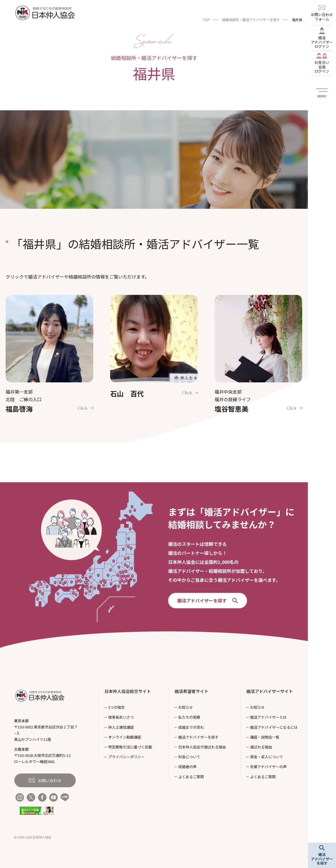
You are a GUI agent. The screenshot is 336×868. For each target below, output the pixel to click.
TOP (206, 20)
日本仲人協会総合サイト (128, 691)
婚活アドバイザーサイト (270, 691)
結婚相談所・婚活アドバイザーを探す (251, 20)
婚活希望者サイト (192, 691)
